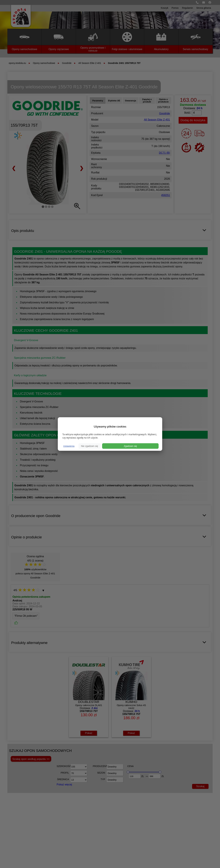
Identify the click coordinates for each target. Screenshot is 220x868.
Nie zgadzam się (89, 446)
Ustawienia (69, 446)
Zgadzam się (130, 446)
